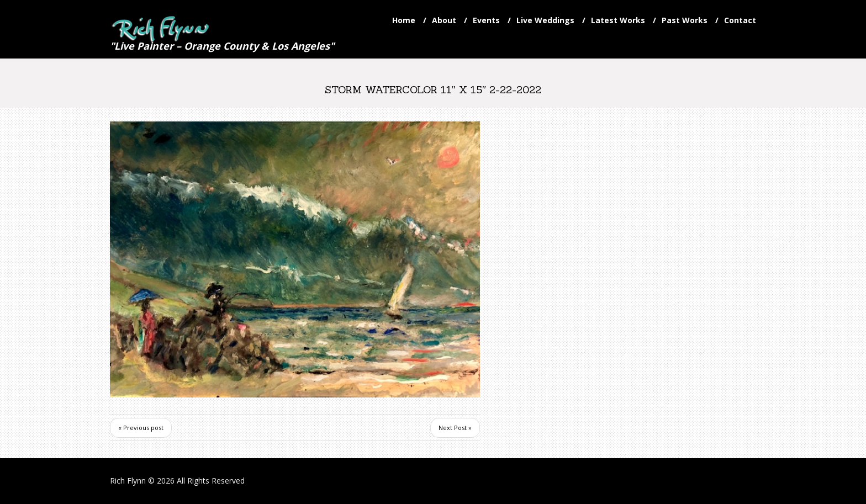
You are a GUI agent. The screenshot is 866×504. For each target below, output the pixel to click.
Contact (740, 20)
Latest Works (618, 20)
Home (404, 20)
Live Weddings (545, 20)
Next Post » (455, 428)
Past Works (685, 20)
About (444, 20)
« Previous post (141, 428)
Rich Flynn (128, 481)
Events (486, 20)
